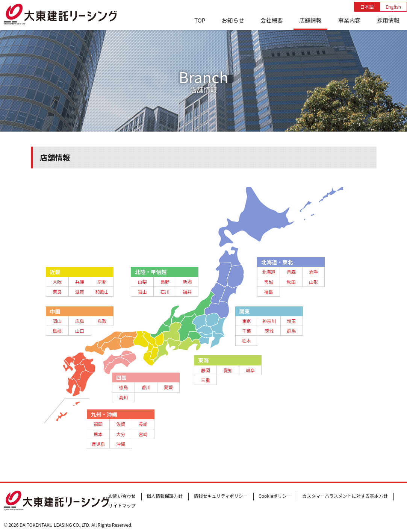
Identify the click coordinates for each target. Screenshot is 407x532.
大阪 (57, 281)
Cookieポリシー (275, 496)
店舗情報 (310, 20)
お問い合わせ (122, 496)
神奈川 (269, 321)
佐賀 (121, 424)
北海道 (269, 272)
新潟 (187, 281)
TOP (200, 20)
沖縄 (121, 444)
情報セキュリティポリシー (220, 496)
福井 (187, 292)
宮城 (269, 282)
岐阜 (250, 370)
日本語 (367, 7)
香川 (146, 387)
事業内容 (350, 20)
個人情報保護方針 (165, 496)
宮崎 (143, 434)
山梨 (142, 281)
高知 (123, 397)
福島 (269, 292)
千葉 (247, 331)
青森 (291, 272)
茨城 (269, 331)
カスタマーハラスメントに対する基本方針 (345, 496)
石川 (165, 292)
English (393, 7)
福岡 (98, 424)
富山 (142, 292)
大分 (121, 434)
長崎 (143, 424)
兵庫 (80, 281)
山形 (313, 282)
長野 (165, 281)
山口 (80, 331)
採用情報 (388, 20)
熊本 (98, 434)
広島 (80, 321)
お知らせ (233, 20)
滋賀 (80, 292)
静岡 (206, 370)
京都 (102, 281)
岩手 (313, 272)
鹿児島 (98, 444)
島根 (57, 331)
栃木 (247, 340)
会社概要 (272, 20)
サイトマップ (122, 505)
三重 (206, 380)
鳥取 (102, 321)
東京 (247, 321)
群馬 (291, 331)
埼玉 (291, 321)
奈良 (57, 292)
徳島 (123, 387)
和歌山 (102, 292)
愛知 (228, 370)
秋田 (291, 282)
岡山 (57, 321)
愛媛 (168, 387)
